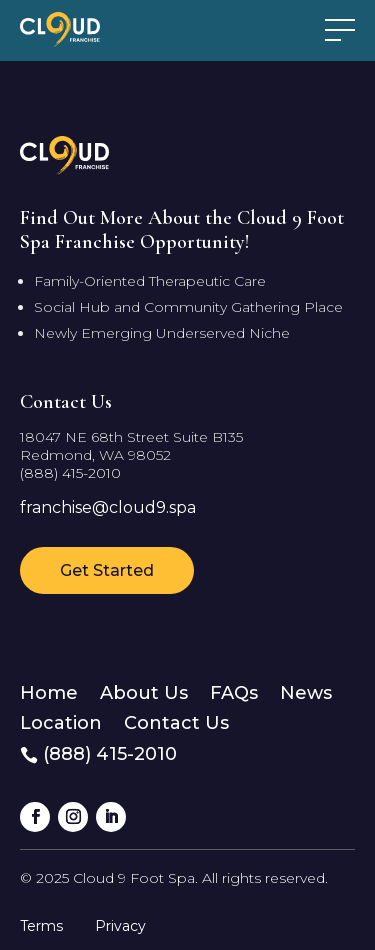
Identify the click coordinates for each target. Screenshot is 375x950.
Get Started (107, 570)
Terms (41, 926)
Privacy (120, 926)
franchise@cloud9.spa (108, 507)
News (306, 691)
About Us (144, 691)
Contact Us (176, 721)
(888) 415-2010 (70, 473)
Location (61, 721)
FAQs (234, 691)
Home (49, 691)
